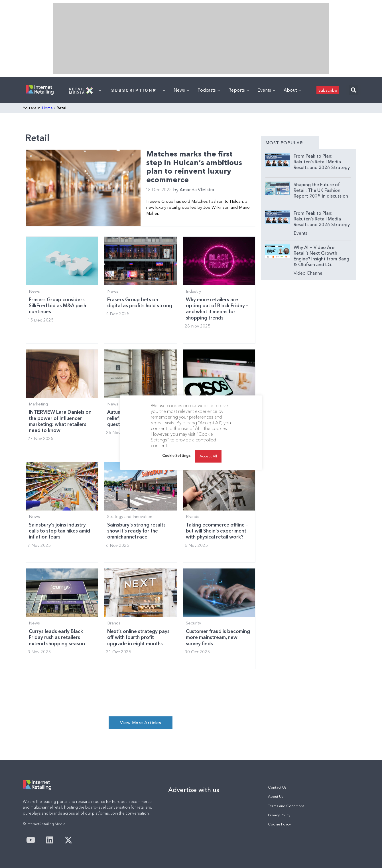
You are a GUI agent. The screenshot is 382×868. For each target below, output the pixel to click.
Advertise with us (194, 790)
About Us (276, 796)
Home (47, 108)
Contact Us (277, 787)
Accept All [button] (208, 456)
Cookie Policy (279, 824)
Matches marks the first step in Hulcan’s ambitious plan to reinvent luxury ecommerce (194, 167)
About (292, 90)
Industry (193, 291)
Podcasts (209, 90)
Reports (239, 90)
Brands (193, 517)
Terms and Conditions (286, 806)
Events (266, 90)
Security (193, 623)
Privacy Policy (279, 815)
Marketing (38, 404)
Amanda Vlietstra (194, 190)
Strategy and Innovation (130, 517)
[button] (353, 90)
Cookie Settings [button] (176, 455)
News (181, 90)
